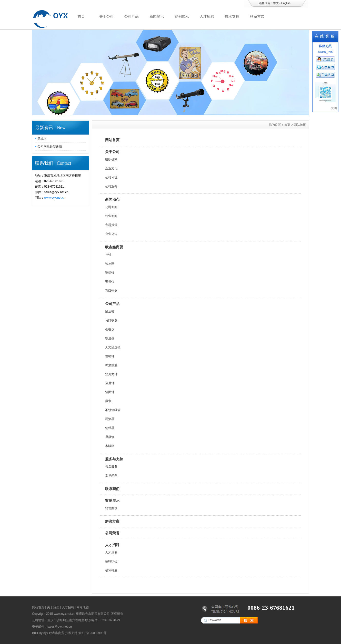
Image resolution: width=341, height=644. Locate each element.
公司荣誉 (112, 533)
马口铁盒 (111, 291)
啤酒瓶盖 (111, 365)
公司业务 (111, 186)
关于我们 (53, 607)
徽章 (108, 401)
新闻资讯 (157, 16)
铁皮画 (110, 264)
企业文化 (111, 168)
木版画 (110, 446)
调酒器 (110, 419)
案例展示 (182, 16)
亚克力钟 (111, 374)
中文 (276, 3)
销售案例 (111, 508)
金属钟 (110, 383)
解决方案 (112, 521)
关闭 (334, 108)
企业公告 (111, 234)
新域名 (42, 139)
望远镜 (110, 273)
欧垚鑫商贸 (114, 247)
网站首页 (112, 140)
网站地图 (83, 607)
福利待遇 (111, 570)
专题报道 (111, 225)
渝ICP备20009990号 (92, 633)
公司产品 (132, 16)
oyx (46, 633)
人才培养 (111, 553)
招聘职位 (111, 561)
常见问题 (111, 476)
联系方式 (257, 16)
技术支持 (232, 16)
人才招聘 (207, 16)
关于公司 (106, 16)
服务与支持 (114, 459)
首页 (81, 16)
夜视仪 (110, 282)
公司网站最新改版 (50, 147)
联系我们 (112, 489)
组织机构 (111, 159)
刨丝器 (110, 428)
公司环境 (111, 177)
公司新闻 (111, 207)
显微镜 (110, 437)
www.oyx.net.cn (55, 198)
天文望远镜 (113, 347)
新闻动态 (112, 199)
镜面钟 (110, 392)
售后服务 (111, 467)
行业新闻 (111, 216)
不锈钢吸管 (113, 410)
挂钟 (108, 255)
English (286, 3)
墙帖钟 (110, 356)
